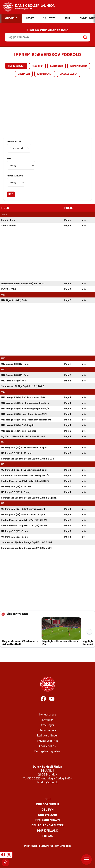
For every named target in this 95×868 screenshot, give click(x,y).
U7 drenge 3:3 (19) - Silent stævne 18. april (23, 509)
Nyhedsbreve (48, 715)
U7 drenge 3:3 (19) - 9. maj (15, 531)
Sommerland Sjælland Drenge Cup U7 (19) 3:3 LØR (27, 542)
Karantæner (45, 74)
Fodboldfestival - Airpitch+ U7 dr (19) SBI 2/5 (24, 520)
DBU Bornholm (48, 804)
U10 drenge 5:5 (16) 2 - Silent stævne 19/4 (23, 397)
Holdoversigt (16, 66)
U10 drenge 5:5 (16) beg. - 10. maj (19, 431)
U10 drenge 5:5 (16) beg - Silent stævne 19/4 (24, 414)
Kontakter (56, 66)
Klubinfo (37, 66)
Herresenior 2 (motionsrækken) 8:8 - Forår (23, 284)
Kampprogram (79, 66)
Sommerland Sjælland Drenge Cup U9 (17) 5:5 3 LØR (28, 459)
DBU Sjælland (48, 831)
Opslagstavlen (69, 74)
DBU (48, 799)
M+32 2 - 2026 (9, 289)
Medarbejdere (47, 730)
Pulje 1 (68, 397)
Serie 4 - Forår (8, 226)
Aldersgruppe (15, 176)
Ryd (11, 194)
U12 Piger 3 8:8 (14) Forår (14, 381)
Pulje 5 (68, 381)
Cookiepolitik (48, 746)
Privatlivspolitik (47, 741)
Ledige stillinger (47, 736)
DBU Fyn (48, 810)
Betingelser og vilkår (48, 751)
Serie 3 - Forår (8, 220)
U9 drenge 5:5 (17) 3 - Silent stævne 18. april (24, 448)
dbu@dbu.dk (49, 782)
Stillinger (24, 74)
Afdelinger (47, 725)
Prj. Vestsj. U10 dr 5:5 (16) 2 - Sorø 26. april (23, 436)
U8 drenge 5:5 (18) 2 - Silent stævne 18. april (24, 470)
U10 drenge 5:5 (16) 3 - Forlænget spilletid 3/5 (25, 403)
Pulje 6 (68, 284)
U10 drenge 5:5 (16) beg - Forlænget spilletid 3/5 (26, 420)
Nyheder (48, 720)
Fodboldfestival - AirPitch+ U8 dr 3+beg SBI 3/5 (25, 475)
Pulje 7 (68, 220)
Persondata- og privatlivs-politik (48, 846)
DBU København (48, 820)
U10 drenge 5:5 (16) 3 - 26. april (17, 425)
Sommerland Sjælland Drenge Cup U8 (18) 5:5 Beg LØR (29, 498)
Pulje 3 (68, 300)
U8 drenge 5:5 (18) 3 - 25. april (17, 487)
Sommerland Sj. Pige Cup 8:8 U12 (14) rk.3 (23, 386)
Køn (9, 159)
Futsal (47, 836)
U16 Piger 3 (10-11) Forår (14, 300)
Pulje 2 (68, 289)
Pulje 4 (68, 364)
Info (84, 220)
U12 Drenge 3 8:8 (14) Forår (15, 375)
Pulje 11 (68, 226)
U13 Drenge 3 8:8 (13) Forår (15, 364)
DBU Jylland (47, 815)
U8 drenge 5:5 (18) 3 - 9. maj (16, 492)
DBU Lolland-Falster (48, 825)
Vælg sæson (14, 142)
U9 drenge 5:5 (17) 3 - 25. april (17, 453)
